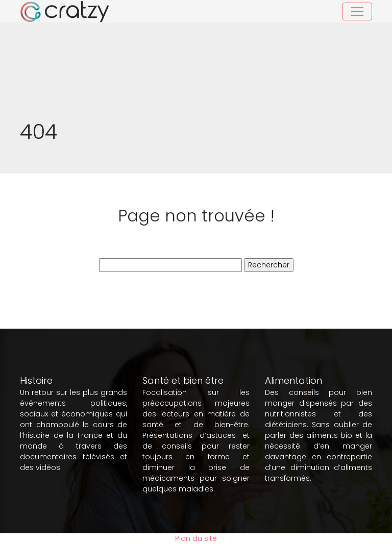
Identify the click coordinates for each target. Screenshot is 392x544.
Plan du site (196, 538)
